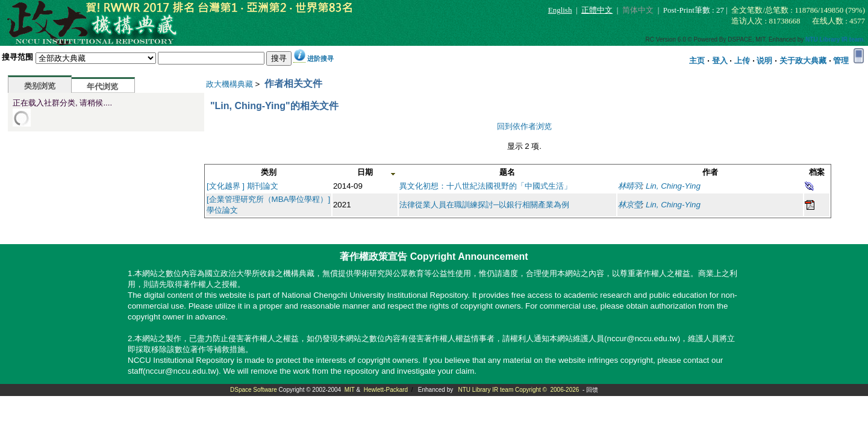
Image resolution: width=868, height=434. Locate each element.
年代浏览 (102, 86)
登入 (720, 61)
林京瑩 (630, 205)
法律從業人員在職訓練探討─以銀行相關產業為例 (484, 205)
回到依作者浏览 (524, 126)
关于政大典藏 (803, 61)
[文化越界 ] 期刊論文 (242, 186)
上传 (742, 61)
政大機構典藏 (229, 84)
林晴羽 (630, 186)
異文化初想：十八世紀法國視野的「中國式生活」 (486, 186)
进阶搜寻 (320, 58)
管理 (841, 61)
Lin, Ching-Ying (673, 186)
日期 (365, 172)
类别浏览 (40, 86)
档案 (817, 172)
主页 (697, 61)
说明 (764, 61)
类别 (269, 172)
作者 (710, 172)
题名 (507, 172)
